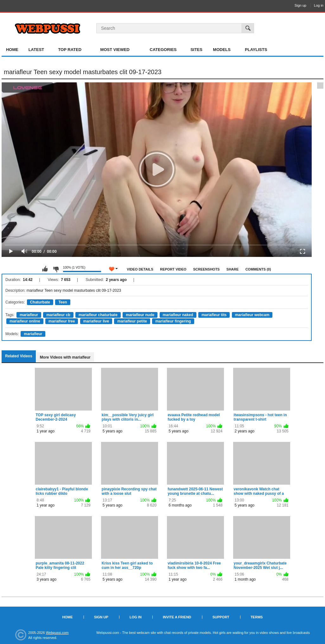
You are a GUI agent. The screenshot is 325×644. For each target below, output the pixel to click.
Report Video (173, 269)
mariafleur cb (58, 315)
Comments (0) (258, 269)
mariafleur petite (132, 321)
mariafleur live (96, 321)
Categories (163, 50)
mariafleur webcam (252, 315)
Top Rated (70, 50)
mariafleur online (25, 321)
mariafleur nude (140, 315)
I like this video (45, 269)
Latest (36, 50)
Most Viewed (115, 50)
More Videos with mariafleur (65, 357)
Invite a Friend (177, 617)
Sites (196, 50)
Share (233, 269)
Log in (319, 5)
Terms (257, 617)
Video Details (140, 269)
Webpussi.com (57, 633)
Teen (63, 302)
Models (222, 50)
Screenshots (207, 269)
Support (221, 617)
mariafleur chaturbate (98, 315)
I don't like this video (56, 269)
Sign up (300, 5)
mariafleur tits (214, 315)
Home (12, 50)
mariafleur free (62, 321)
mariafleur (29, 315)
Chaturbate (40, 302)
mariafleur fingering (173, 321)
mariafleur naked (178, 315)
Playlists (256, 50)
